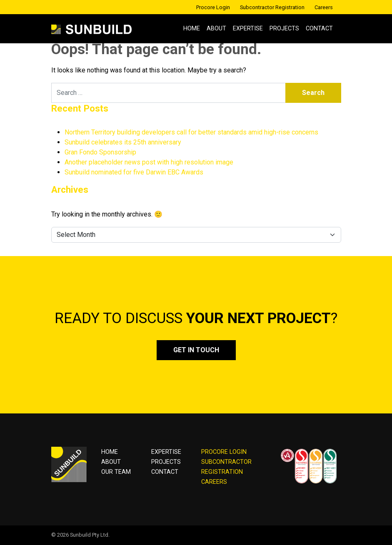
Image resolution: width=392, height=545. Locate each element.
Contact (319, 29)
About (216, 29)
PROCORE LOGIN (224, 452)
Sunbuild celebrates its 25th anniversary (123, 142)
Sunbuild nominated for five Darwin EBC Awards (134, 172)
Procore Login (213, 7)
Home (192, 29)
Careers (324, 7)
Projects (284, 29)
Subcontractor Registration (272, 7)
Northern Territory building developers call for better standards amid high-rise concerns (191, 132)
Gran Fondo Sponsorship (100, 152)
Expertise (248, 29)
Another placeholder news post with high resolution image (149, 162)
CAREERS (214, 482)
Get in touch (196, 350)
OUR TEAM (116, 472)
